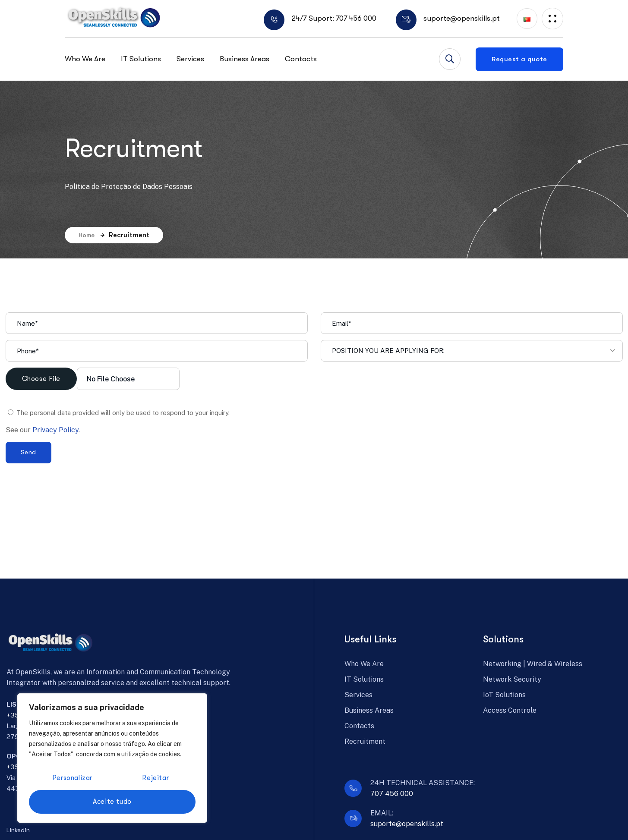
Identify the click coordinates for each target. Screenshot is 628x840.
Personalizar (72, 778)
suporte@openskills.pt (407, 824)
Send (28, 452)
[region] (112, 758)
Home (92, 235)
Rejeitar (155, 778)
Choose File (41, 379)
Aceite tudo (112, 802)
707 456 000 (392, 794)
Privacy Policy (55, 430)
